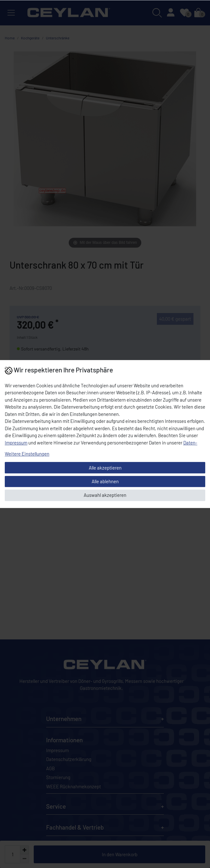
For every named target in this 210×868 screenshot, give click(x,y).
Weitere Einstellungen (27, 454)
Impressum (16, 443)
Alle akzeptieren (105, 468)
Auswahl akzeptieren (105, 495)
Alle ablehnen (105, 481)
